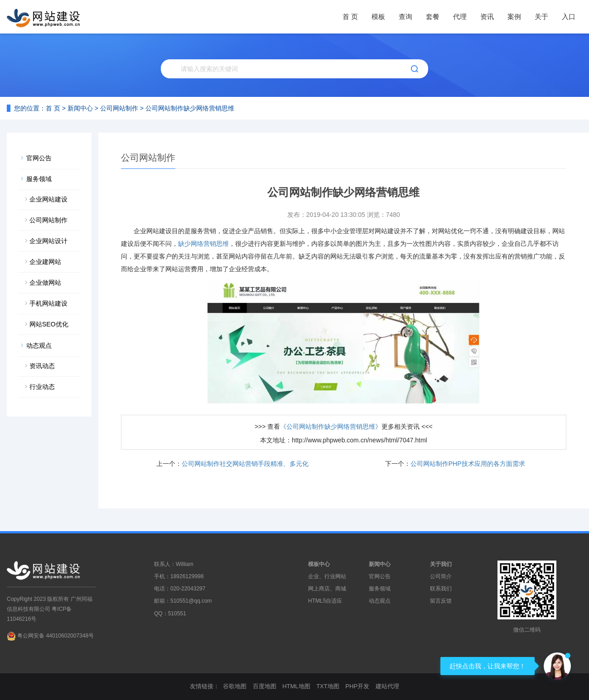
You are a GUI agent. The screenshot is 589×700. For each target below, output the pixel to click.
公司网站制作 (119, 108)
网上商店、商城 (327, 589)
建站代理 (387, 686)
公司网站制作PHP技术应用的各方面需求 (468, 464)
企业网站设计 (48, 241)
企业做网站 (45, 283)
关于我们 (441, 564)
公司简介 (441, 576)
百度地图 (265, 686)
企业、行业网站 (327, 576)
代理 (460, 17)
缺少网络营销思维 (203, 244)
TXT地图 (328, 686)
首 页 (350, 17)
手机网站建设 (48, 303)
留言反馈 (441, 601)
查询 (406, 17)
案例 (514, 17)
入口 (569, 17)
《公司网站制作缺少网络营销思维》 (331, 427)
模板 (378, 17)
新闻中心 (80, 108)
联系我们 (441, 589)
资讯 (487, 17)
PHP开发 (357, 686)
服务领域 (39, 179)
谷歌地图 (235, 686)
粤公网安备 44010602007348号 (56, 636)
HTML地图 (296, 686)
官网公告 (39, 158)
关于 (541, 17)
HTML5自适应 (325, 601)
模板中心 (319, 564)
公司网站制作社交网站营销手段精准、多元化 (245, 464)
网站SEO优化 (49, 324)
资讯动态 (42, 366)
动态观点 (39, 345)
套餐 (433, 17)
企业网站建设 (48, 199)
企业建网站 (45, 262)
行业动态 (42, 387)
